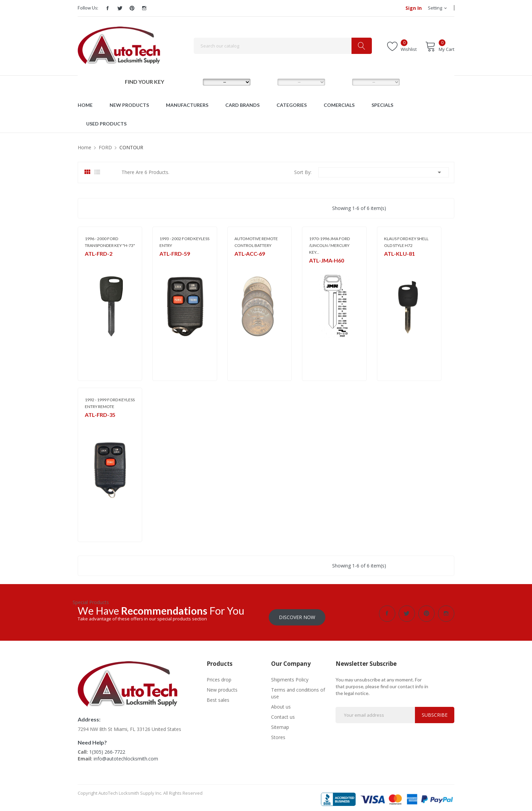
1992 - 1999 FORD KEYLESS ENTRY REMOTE (110, 403)
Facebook (108, 8)
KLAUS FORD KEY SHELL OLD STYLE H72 (406, 242)
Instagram (144, 8)
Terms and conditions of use (298, 689)
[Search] (283, 46)
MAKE (192, 82)
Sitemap (280, 723)
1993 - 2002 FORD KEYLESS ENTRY (184, 242)
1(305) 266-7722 (107, 748)
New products (222, 686)
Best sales (218, 696)
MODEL (268, 82)
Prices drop (219, 676)
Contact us (283, 713)
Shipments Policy (290, 676)
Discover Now (297, 613)
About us (281, 703)
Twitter (120, 8)
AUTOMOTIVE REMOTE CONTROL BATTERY (256, 242)
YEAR (340, 82)
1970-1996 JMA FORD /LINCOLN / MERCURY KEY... (329, 245)
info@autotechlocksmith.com (126, 755)
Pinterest (132, 8)
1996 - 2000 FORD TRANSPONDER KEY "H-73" (110, 242)
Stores (278, 733)
